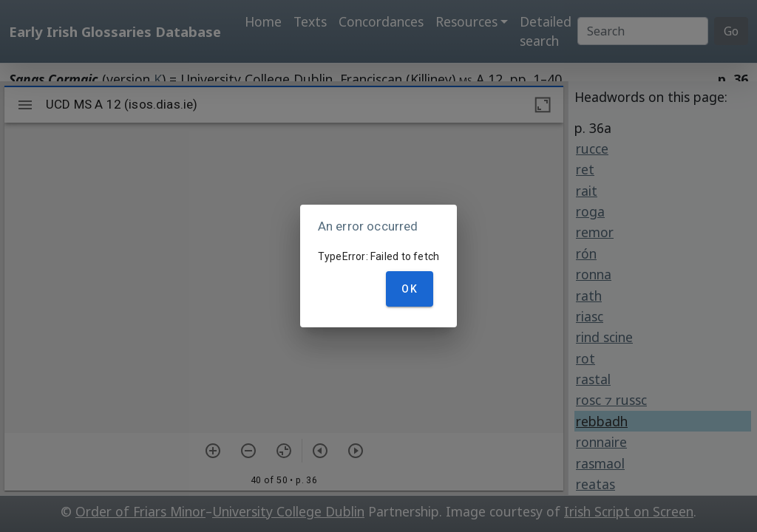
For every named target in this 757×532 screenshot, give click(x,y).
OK (410, 289)
